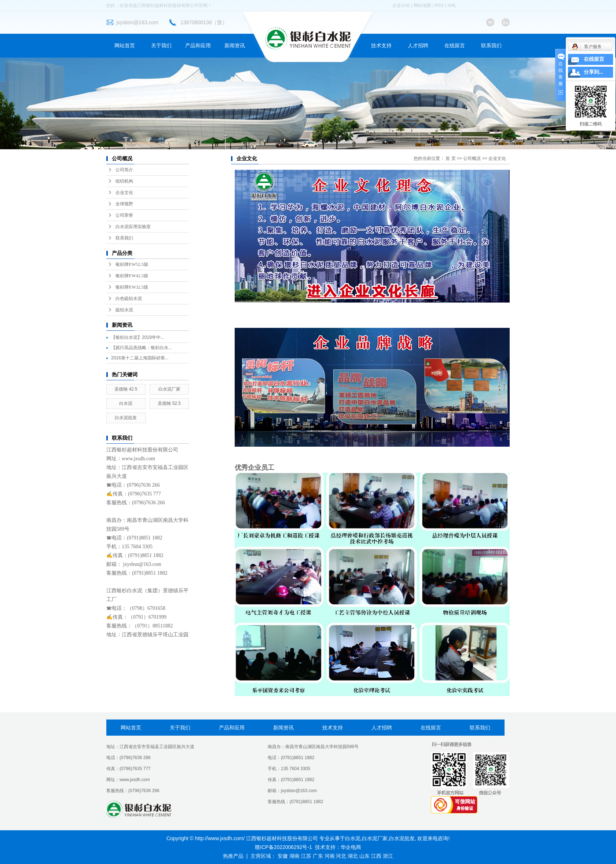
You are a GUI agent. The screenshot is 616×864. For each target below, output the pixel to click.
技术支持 (381, 45)
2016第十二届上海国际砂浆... (140, 358)
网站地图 (422, 6)
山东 (364, 856)
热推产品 (233, 856)
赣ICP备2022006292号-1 (283, 847)
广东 (318, 856)
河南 (330, 856)
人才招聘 (418, 45)
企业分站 (401, 6)
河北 (341, 856)
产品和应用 (198, 45)
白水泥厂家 (169, 389)
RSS (439, 6)
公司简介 (124, 170)
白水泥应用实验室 (133, 227)
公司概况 (472, 158)
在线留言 (455, 45)
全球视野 (124, 204)
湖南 (294, 856)
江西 (376, 856)
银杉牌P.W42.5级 (132, 276)
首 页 (450, 158)
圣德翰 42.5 (126, 389)
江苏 (306, 856)
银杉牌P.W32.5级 (132, 287)
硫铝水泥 (124, 310)
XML (452, 6)
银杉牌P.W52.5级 (132, 264)
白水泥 (126, 403)
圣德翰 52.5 (169, 403)
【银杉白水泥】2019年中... (138, 337)
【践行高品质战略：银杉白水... (142, 348)
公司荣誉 (124, 215)
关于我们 (161, 45)
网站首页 (125, 45)
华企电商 (351, 847)
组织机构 (124, 181)
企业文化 (124, 193)
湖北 (353, 856)
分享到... (593, 72)
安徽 (283, 856)
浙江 (388, 856)
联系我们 (491, 45)
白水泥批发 (126, 418)
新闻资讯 (235, 45)
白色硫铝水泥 (129, 299)
